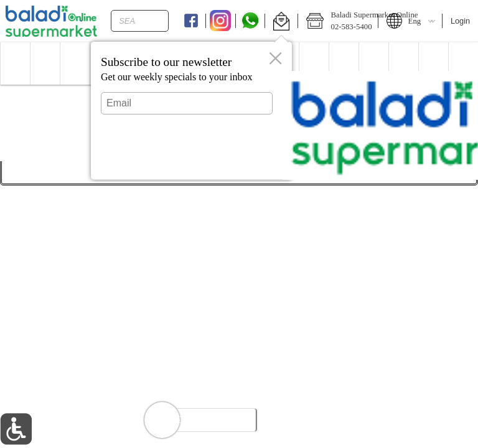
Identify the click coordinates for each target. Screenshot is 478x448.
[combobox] (140, 21)
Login (460, 21)
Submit (187, 159)
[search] (155, 21)
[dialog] (191, 111)
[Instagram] (221, 21)
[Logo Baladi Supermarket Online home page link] (51, 21)
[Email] (187, 103)
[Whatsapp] (251, 21)
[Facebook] (191, 21)
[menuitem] (15, 63)
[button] (281, 21)
